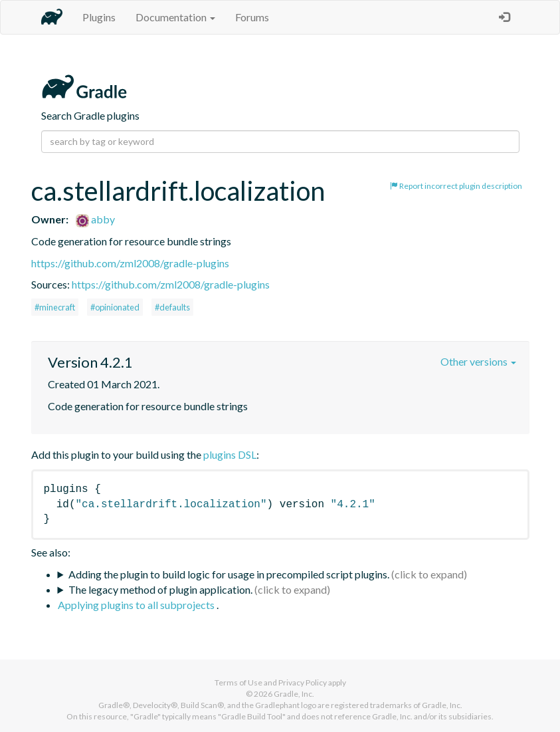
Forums (252, 17)
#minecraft (55, 307)
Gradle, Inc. (294, 694)
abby (95, 219)
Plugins (99, 17)
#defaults (172, 307)
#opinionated (115, 307)
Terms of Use (238, 682)
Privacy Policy (303, 682)
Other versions (478, 361)
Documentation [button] (175, 17)
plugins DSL (230, 454)
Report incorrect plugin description (456, 186)
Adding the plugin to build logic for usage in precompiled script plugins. (229, 574)
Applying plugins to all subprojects (137, 605)
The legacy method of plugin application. (160, 589)
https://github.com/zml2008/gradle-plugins (130, 263)
